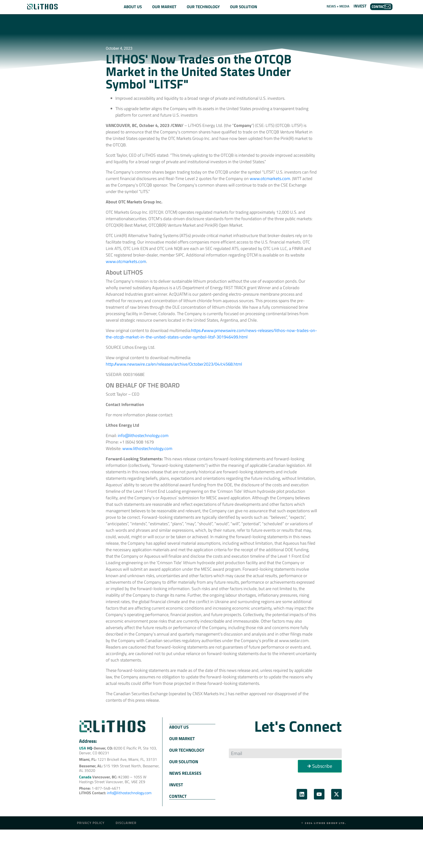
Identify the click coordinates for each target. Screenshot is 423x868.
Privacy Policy (91, 822)
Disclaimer (126, 822)
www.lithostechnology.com (147, 448)
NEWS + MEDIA (338, 6)
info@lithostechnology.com (143, 435)
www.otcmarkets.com (126, 261)
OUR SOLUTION (184, 761)
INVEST (360, 6)
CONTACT (178, 796)
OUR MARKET (182, 738)
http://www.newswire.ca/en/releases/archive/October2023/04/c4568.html (174, 364)
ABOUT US (179, 727)
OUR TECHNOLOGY (187, 750)
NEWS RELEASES (185, 773)
